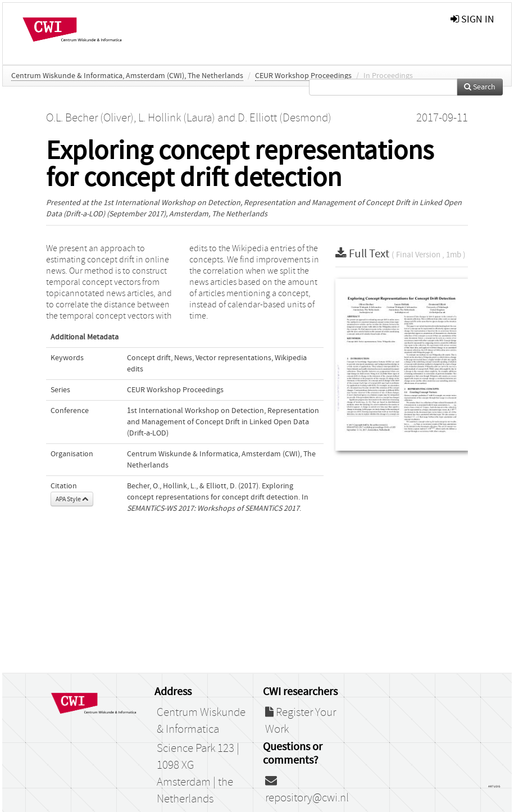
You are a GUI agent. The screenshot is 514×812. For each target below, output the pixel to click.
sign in (472, 19)
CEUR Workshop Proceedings (303, 76)
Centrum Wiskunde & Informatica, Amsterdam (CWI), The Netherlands (127, 76)
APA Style (72, 499)
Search (480, 87)
